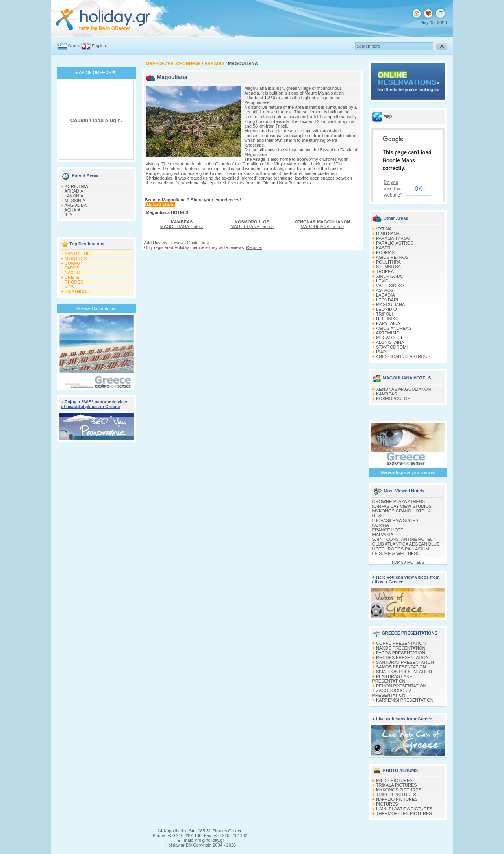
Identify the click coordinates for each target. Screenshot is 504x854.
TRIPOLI (384, 314)
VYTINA (384, 229)
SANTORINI (76, 254)
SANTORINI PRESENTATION (405, 662)
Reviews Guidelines (188, 243)
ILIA (69, 215)
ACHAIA (72, 210)
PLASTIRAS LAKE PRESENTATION (392, 679)
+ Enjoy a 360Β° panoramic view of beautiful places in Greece (94, 404)
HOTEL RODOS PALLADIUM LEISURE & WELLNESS (401, 551)
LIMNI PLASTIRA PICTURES (404, 809)
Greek (74, 46)
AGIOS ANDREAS (393, 328)
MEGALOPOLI (390, 338)
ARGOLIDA (75, 205)
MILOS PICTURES (394, 780)
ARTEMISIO (387, 333)
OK (418, 189)
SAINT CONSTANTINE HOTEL (403, 539)
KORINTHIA (76, 186)
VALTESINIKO (390, 286)
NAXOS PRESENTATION (401, 648)
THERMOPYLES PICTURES (404, 813)
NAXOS (72, 273)
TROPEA (385, 271)
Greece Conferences (96, 308)
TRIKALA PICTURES (397, 785)
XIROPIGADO (390, 276)
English (99, 46)
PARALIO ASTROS (395, 243)
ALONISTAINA (390, 342)
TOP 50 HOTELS (408, 562)
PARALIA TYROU (393, 238)
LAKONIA (74, 196)
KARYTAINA (388, 323)
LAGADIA (385, 295)
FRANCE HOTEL (389, 530)
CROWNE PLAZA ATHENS (399, 501)
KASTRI (384, 248)
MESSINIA (75, 201)
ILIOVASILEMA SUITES (396, 520)
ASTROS (384, 290)
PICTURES (387, 804)
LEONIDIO (386, 309)
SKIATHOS (75, 291)
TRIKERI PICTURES (396, 795)
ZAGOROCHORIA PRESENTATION (392, 693)
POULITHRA (388, 262)
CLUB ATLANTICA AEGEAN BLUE (406, 544)
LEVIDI (383, 281)
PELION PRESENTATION (401, 686)
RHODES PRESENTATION (402, 657)
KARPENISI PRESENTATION (405, 700)
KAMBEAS (386, 394)
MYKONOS (76, 258)
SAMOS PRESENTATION (401, 667)
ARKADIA (74, 191)
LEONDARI (387, 300)
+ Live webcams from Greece (402, 719)
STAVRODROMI (392, 347)
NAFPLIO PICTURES (397, 799)
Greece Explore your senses (408, 472)
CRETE (72, 277)
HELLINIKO (387, 319)
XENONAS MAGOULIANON (403, 389)
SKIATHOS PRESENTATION (404, 672)
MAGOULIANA (390, 304)
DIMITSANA (388, 234)
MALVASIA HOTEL (391, 535)
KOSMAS (385, 252)
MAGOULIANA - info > (182, 224)
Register (254, 247)
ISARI (382, 352)
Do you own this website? (393, 189)
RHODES (74, 282)
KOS (69, 287)
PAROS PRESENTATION (401, 653)
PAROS (72, 268)
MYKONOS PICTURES (399, 790)
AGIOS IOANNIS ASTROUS (403, 356)
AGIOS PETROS (392, 257)
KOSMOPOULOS (393, 399)
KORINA (381, 525)
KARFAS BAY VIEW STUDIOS (402, 506)
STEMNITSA (388, 267)
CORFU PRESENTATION (401, 643)
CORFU (72, 263)
